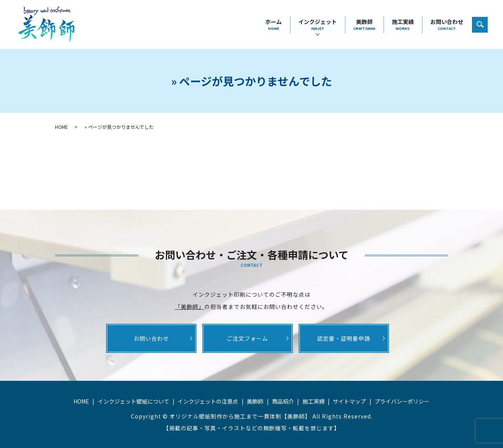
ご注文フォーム (247, 338)
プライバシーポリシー (402, 401)
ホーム (274, 25)
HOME (61, 127)
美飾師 (364, 25)
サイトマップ (349, 401)
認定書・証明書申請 (344, 338)
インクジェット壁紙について (134, 401)
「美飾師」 (190, 307)
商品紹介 (283, 401)
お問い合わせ (447, 25)
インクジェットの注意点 (208, 401)
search (484, 22)
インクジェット (318, 25)
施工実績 (403, 25)
